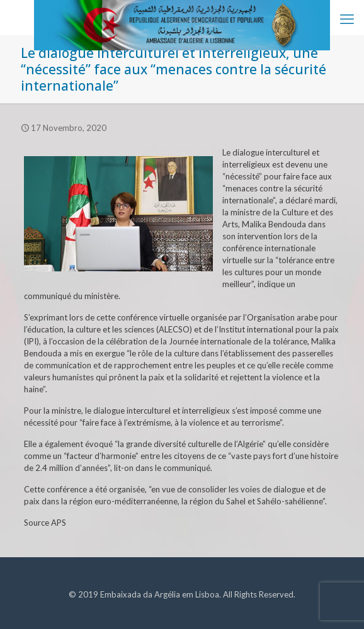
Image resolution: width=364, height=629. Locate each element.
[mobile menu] (347, 19)
